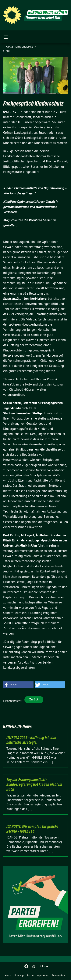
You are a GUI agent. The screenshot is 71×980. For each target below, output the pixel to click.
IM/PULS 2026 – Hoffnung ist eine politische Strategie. (31, 740)
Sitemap (19, 975)
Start (7, 51)
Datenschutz (59, 975)
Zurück (34, 699)
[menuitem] (8, 975)
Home (8, 975)
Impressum (43, 975)
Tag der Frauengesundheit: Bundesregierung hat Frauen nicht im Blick (34, 784)
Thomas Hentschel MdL (18, 47)
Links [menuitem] (42, 966)
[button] (18, 685)
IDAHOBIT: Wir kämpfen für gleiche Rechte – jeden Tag (32, 829)
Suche (30, 975)
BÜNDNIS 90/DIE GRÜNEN (48, 12)
